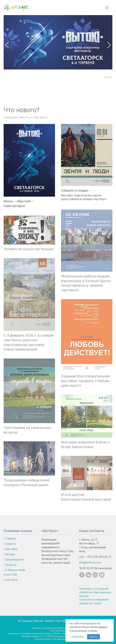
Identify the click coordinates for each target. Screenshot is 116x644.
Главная (10, 539)
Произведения (14, 560)
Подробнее (77, 637)
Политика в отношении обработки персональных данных (95, 592)
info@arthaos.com (90, 562)
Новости (10, 544)
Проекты (10, 565)
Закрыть (93, 637)
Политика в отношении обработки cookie (94, 601)
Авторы (9, 554)
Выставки (10, 549)
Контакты (11, 580)
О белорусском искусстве (14, 572)
